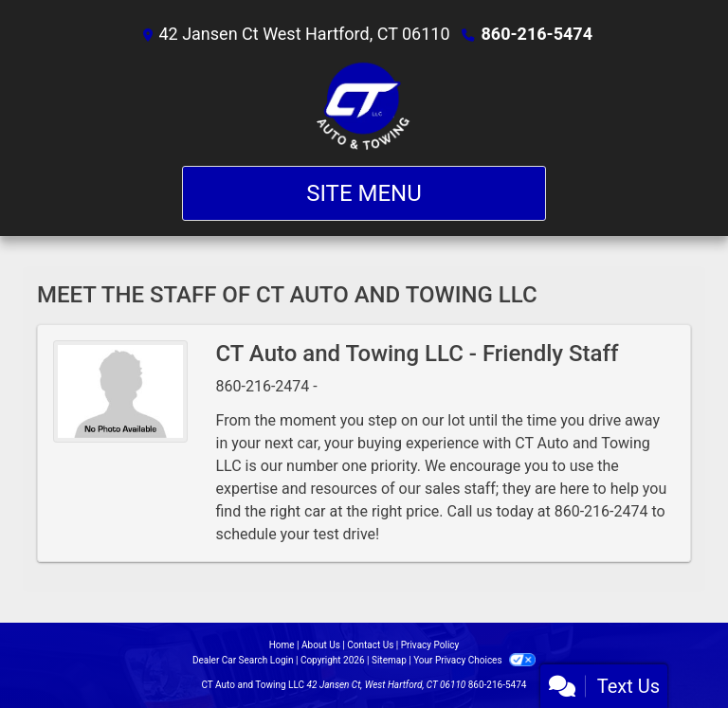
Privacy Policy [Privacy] (430, 645)
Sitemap (389, 660)
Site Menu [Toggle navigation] (364, 193)
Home (282, 645)
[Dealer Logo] (364, 106)
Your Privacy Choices (474, 660)
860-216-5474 (537, 34)
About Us (321, 645)
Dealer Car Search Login (243, 660)
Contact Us (370, 645)
